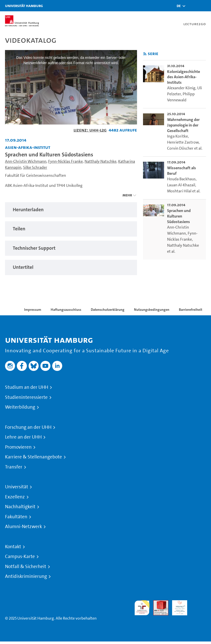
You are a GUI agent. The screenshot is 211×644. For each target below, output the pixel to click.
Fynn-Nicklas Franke (65, 161)
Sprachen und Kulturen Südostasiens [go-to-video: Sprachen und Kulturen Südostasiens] (179, 216)
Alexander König (181, 88)
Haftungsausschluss (66, 310)
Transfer (14, 467)
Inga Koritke (178, 136)
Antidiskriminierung (26, 576)
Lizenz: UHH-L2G (90, 130)
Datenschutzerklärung (108, 310)
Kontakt (13, 547)
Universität (17, 487)
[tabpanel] (71, 210)
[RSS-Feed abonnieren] (145, 54)
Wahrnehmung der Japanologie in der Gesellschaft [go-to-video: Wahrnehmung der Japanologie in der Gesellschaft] (183, 125)
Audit (158, 603)
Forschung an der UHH (28, 427)
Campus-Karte (20, 556)
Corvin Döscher (180, 148)
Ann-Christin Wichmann (26, 161)
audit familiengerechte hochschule (142, 608)
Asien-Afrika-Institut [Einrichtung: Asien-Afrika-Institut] (28, 147)
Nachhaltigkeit (20, 507)
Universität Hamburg (24, 6)
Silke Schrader (35, 167)
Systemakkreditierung (198, 603)
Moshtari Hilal (179, 191)
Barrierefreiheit (191, 310)
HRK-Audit (177, 606)
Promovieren (18, 447)
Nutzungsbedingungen (152, 310)
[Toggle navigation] (205, 6)
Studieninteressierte (26, 397)
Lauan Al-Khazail (181, 185)
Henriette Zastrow (183, 142)
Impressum (33, 310)
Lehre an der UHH (23, 437)
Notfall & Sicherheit (26, 567)
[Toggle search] (192, 6)
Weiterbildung (20, 407)
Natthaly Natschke (100, 161)
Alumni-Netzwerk (23, 527)
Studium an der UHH (27, 387)
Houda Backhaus (181, 179)
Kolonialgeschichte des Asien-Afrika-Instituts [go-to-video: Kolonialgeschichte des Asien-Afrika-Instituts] (184, 77)
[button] (179, 6)
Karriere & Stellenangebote (33, 457)
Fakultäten (16, 517)
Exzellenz (15, 497)
